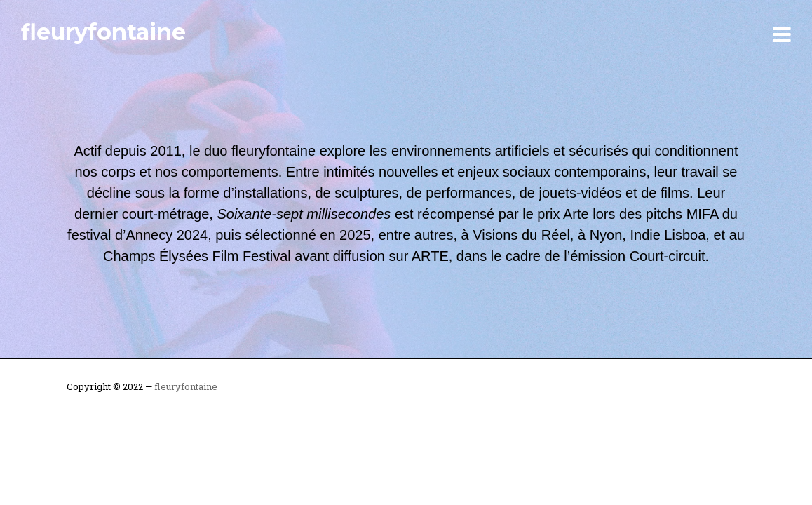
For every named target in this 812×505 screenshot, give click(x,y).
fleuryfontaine (103, 32)
